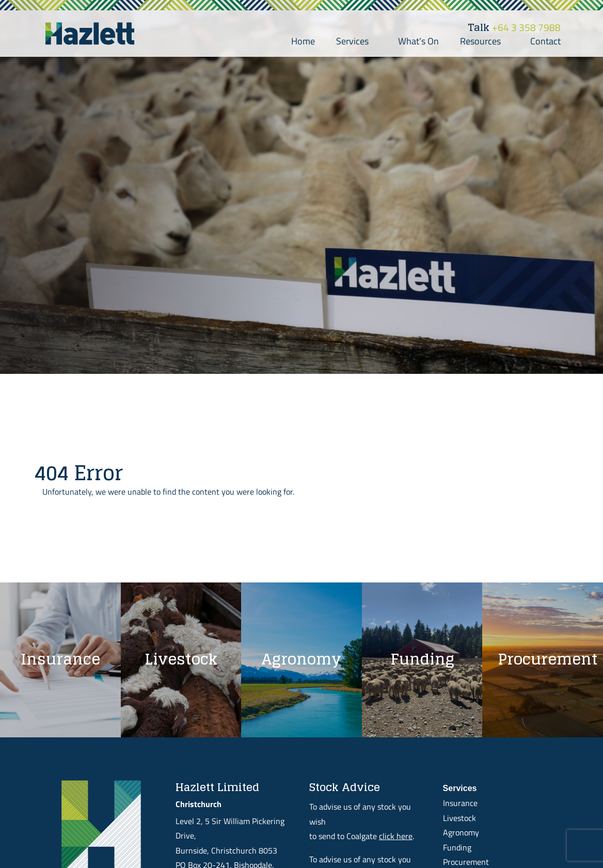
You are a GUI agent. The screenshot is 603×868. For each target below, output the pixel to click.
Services (356, 41)
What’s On (418, 41)
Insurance (460, 803)
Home (303, 41)
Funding (457, 847)
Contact (545, 41)
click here (396, 836)
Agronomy (461, 832)
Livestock (459, 818)
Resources (485, 41)
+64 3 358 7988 (514, 27)
